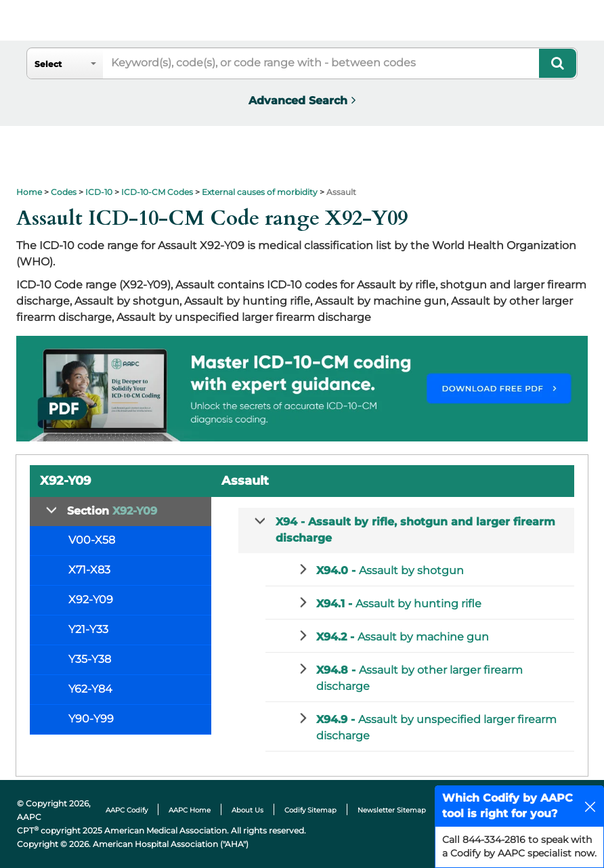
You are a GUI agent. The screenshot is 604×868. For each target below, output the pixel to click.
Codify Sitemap (310, 810)
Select (48, 64)
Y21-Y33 (88, 629)
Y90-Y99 (91, 719)
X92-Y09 (91, 600)
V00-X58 (92, 540)
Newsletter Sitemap (392, 810)
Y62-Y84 (90, 689)
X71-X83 (89, 570)
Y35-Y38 (90, 659)
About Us (247, 810)
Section (112, 511)
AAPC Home (190, 810)
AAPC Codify (127, 810)
